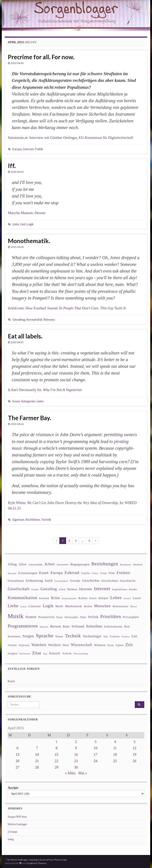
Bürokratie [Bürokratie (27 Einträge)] (126, 565)
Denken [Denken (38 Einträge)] (138, 564)
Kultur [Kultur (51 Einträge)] (83, 598)
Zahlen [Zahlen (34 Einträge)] (120, 645)
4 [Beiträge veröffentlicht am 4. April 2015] (115, 742)
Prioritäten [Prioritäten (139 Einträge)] (111, 617)
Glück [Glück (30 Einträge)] (62, 589)
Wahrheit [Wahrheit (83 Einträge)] (39, 645)
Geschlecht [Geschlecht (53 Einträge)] (128, 581)
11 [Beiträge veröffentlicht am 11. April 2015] (115, 748)
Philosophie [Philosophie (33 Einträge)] (71, 617)
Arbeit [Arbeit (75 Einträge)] (50, 564)
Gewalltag (19, 320)
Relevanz (49, 320)
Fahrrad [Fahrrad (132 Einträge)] (72, 573)
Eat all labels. (25, 336)
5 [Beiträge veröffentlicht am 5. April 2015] (134, 742)
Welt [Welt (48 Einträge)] (66, 645)
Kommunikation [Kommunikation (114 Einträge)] (22, 598)
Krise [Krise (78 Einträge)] (55, 598)
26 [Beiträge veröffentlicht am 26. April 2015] (134, 761)
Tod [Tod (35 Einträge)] (106, 637)
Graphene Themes (37, 863)
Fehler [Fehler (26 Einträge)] (95, 573)
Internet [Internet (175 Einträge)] (102, 589)
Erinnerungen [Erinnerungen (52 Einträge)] (28, 573)
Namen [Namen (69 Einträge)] (31, 617)
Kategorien (28, 401)
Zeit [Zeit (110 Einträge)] (129, 645)
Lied (23, 224)
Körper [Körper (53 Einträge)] (104, 598)
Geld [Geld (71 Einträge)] (49, 581)
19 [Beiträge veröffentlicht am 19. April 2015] (134, 754)
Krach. (11, 681)
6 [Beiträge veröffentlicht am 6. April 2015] (18, 748)
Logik (30, 224)
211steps (12, 832)
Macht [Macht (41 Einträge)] (59, 606)
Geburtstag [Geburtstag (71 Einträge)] (34, 581)
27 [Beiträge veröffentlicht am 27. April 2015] (18, 767)
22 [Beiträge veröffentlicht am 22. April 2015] (57, 761)
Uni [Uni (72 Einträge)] (134, 636)
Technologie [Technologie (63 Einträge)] (92, 636)
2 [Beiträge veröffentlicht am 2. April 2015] (76, 742)
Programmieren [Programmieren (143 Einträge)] (23, 626)
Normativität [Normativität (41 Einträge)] (46, 617)
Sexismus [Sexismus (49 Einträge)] (14, 636)
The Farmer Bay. (29, 418)
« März (70, 773)
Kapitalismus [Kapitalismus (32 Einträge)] (120, 589)
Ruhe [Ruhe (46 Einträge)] (66, 626)
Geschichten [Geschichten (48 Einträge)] (110, 581)
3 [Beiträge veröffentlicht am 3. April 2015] (95, 742)
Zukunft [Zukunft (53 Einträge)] (55, 653)
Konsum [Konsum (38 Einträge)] (44, 598)
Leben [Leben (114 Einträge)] (116, 598)
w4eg (11, 839)
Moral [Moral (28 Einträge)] (134, 606)
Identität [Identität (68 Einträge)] (85, 589)
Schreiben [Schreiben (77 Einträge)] (94, 626)
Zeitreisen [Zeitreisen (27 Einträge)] (25, 654)
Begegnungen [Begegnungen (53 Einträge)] (80, 564)
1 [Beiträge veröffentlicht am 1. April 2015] (57, 742)
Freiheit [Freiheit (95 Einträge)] (124, 573)
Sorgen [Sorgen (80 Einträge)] (28, 636)
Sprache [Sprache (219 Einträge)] (45, 636)
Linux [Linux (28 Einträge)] (24, 606)
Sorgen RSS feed (17, 817)
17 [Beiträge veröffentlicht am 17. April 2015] (95, 754)
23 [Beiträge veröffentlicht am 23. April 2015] (76, 761)
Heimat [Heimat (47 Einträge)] (72, 589)
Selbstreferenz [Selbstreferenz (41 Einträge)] (113, 627)
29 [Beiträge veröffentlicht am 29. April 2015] (57, 767)
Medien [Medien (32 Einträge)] (88, 606)
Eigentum (18, 520)
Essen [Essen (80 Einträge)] (44, 573)
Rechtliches (33, 520)
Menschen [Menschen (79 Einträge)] (102, 606)
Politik (39, 149)
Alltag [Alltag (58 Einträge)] (12, 564)
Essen (16, 401)
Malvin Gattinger (17, 824)
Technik (46, 520)
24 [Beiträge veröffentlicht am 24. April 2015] (95, 761)
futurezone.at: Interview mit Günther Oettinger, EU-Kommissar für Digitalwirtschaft (71, 138)
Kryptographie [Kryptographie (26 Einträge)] (69, 598)
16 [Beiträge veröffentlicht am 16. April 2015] (76, 754)
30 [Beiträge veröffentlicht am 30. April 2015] (76, 767)
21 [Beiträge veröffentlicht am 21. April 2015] (37, 761)
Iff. (12, 166)
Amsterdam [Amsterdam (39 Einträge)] (36, 564)
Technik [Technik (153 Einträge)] (73, 636)
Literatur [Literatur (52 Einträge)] (35, 606)
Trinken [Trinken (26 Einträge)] (126, 637)
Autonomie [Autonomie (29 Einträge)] (63, 565)
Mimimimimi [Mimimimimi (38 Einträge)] (120, 606)
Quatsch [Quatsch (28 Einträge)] (44, 627)
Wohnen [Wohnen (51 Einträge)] (100, 645)
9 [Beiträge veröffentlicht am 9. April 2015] (76, 748)
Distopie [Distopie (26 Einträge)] (12, 573)
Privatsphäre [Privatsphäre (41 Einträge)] (131, 617)
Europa (17, 149)
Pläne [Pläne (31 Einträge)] (83, 617)
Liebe (16, 224)
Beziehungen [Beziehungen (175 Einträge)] (105, 564)
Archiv (13, 788)
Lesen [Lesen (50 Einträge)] (137, 598)
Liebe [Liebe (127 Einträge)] (13, 606)
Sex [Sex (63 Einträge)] (127, 626)
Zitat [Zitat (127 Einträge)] (37, 653)
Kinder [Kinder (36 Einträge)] (133, 589)
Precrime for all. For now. (41, 57)
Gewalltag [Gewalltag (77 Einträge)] (49, 589)
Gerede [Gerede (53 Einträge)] (75, 581)
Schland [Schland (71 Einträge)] (78, 626)
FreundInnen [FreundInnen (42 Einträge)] (16, 581)
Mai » (83, 773)
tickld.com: (67, 308)
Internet (28, 149)
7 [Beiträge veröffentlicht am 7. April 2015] (37, 748)
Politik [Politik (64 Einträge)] (93, 617)
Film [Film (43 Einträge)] (112, 573)
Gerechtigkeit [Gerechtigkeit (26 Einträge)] (61, 581)
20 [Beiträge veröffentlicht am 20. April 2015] (18, 761)
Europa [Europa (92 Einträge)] (57, 573)
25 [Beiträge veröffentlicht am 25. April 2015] (115, 761)
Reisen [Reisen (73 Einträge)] (56, 626)
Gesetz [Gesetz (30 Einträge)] (35, 589)
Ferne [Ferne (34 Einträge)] (104, 573)
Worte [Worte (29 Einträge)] (111, 645)
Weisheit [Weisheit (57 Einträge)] (55, 645)
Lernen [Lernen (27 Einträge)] (127, 598)
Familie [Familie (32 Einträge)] (85, 573)
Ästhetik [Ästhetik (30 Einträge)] (67, 654)
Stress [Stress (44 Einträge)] (59, 636)
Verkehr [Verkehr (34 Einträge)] (12, 645)
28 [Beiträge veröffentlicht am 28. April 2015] (37, 767)
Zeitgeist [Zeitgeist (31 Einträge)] (13, 654)
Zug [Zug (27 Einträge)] (45, 654)
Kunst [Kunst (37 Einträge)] (93, 598)
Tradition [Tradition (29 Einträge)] (115, 637)
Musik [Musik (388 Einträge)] (16, 616)
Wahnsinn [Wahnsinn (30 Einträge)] (24, 645)
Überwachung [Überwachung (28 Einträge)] (81, 654)
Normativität (34, 320)
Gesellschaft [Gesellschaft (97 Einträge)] (19, 589)
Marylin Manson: (27, 213)
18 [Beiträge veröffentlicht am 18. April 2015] (115, 754)
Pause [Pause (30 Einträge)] (60, 617)
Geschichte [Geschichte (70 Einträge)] (91, 581)
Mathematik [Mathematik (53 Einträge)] (74, 606)
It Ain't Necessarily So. (45, 390)
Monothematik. (29, 241)
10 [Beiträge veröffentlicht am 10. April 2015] (95, 748)
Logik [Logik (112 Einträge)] (48, 606)
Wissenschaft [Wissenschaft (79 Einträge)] (82, 645)
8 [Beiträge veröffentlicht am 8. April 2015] (57, 748)
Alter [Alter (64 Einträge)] (23, 564)
